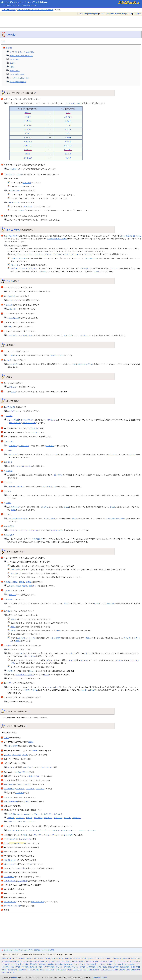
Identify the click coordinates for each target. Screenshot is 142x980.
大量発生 (9, 599)
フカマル (9, 482)
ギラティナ (17, 755)
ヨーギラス (28, 129)
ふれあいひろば (33, 776)
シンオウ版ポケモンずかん (131, 236)
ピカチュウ (133, 660)
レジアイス (23, 530)
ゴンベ (8, 491)
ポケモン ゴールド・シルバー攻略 (13, 959)
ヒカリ (96, 603)
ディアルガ (70, 103)
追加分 (31, 742)
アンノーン (21, 254)
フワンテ (9, 462)
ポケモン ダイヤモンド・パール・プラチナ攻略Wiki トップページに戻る (29, 950)
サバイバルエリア (11, 839)
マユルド (68, 137)
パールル (67, 818)
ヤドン (68, 113)
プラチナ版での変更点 (18, 82)
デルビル (64, 830)
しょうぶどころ (25, 839)
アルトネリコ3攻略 (106, 961)
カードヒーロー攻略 (47, 970)
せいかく (32, 671)
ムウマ (68, 125)
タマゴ (66, 507)
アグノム (48, 254)
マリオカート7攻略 (79, 967)
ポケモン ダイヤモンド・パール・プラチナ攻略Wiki (24, 2)
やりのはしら (14, 169)
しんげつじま (22, 881)
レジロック (13, 530)
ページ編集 (110, 14)
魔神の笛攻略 (12, 970)
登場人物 (12, 387)
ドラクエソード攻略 (105, 964)
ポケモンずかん (13, 230)
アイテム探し (15, 59)
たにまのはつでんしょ (24, 466)
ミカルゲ (9, 471)
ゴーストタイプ (16, 570)
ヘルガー (68, 133)
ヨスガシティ (52, 420)
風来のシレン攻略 (36, 967)
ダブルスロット (30, 822)
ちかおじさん (27, 335)
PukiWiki (14, 977)
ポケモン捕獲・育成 (17, 74)
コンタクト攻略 (33, 970)
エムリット (39, 254)
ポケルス (9, 591)
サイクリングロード (16, 487)
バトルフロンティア (23, 784)
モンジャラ (20, 830)
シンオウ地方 (14, 420)
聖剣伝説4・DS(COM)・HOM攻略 (42, 964)
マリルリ (56, 830)
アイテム (10, 281)
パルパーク (10, 360)
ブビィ (20, 822)
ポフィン (112, 454)
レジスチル (33, 530)
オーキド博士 (22, 835)
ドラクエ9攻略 (15, 967)
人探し (12, 67)
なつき (13, 510)
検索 (96, 14)
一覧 (85, 14)
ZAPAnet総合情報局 (9, 10)
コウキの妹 (110, 603)
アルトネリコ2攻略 (91, 961)
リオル (8, 503)
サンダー (47, 835)
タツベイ (68, 142)
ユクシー (30, 254)
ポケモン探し (15, 71)
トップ (80, 14)
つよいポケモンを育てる (25, 675)
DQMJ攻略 (59, 964)
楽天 (128, 970)
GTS (6, 843)
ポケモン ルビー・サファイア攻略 (57, 961)
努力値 (15, 582)
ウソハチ (68, 154)
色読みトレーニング (75, 970)
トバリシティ (14, 318)
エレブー (39, 830)
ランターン (20, 818)
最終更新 (91, 14)
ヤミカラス (28, 125)
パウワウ (28, 117)
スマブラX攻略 (16, 964)
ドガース (11, 830)
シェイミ (7, 755)
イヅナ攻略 (22, 970)
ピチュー (50, 660)
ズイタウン (13, 446)
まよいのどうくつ (49, 487)
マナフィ (75, 254)
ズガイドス (28, 146)
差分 (123, 14)
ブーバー (47, 830)
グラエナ (28, 133)
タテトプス (68, 146)
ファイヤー (57, 835)
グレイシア (34, 428)
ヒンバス (9, 450)
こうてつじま (14, 507)
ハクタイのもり (10, 881)
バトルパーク (9, 784)
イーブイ (9, 416)
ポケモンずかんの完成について (21, 56)
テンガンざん (14, 454)
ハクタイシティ (15, 191)
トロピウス (91, 830)
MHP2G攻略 (91, 967)
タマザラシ (68, 117)
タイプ (13, 392)
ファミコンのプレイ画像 (109, 970)
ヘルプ (101, 14)
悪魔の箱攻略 (125, 967)
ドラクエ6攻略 (118, 964)
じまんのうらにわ (29, 423)
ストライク (28, 121)
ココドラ (28, 113)
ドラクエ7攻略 (130, 964)
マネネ (28, 154)
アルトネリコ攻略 (77, 961)
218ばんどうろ (30, 767)
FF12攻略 (25, 967)
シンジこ (97, 271)
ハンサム (17, 772)
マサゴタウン (14, 364)
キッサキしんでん (57, 530)
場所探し (13, 63)
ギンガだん (45, 507)
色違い (8, 611)
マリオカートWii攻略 (63, 967)
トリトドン (31, 638)
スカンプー (28, 150)
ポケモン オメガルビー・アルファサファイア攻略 (69, 959)
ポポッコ (29, 818)
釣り (11, 327)
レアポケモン (11, 407)
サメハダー (38, 818)
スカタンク (58, 814)
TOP (3, 41)
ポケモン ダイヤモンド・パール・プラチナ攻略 (105, 959)
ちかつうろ (68, 335)
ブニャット (38, 814)
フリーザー (38, 835)
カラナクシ (21, 638)
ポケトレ (14, 630)
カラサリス (28, 137)
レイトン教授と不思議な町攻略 (108, 967)
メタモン (9, 645)
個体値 (28, 582)
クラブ (29, 864)
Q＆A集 (11, 35)
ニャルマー (68, 150)
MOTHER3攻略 (49, 967)
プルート (26, 772)
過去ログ (129, 14)
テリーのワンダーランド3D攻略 (85, 964)
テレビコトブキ (10, 902)
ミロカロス (56, 454)
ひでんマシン (11, 296)
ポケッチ (42, 271)
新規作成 (118, 14)
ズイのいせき (24, 446)
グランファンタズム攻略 (123, 961)
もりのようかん (50, 519)
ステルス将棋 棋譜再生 (91, 970)
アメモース (81, 830)
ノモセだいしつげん (56, 355)
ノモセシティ (14, 355)
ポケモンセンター (11, 860)
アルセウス (10, 535)
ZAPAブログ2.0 (61, 970)
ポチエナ (72, 830)
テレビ (75, 519)
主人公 (7, 738)
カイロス (68, 121)
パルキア (79, 103)
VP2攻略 (26, 964)
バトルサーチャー (11, 802)
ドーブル (14, 573)
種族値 (22, 582)
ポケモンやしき (15, 423)
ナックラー (48, 818)
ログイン (138, 14)
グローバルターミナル (17, 843)
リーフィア (35, 432)
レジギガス (10, 526)
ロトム (8, 514)
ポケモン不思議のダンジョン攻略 (32, 961)
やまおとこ (85, 335)
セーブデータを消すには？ (20, 78)
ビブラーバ (58, 818)
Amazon (122, 970)
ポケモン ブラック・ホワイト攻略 (39, 959)
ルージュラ (30, 830)
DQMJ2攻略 (68, 964)
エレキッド (12, 822)
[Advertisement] (71, 22)
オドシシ (68, 129)
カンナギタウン (91, 258)
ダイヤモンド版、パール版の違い (22, 52)
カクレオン (28, 142)
